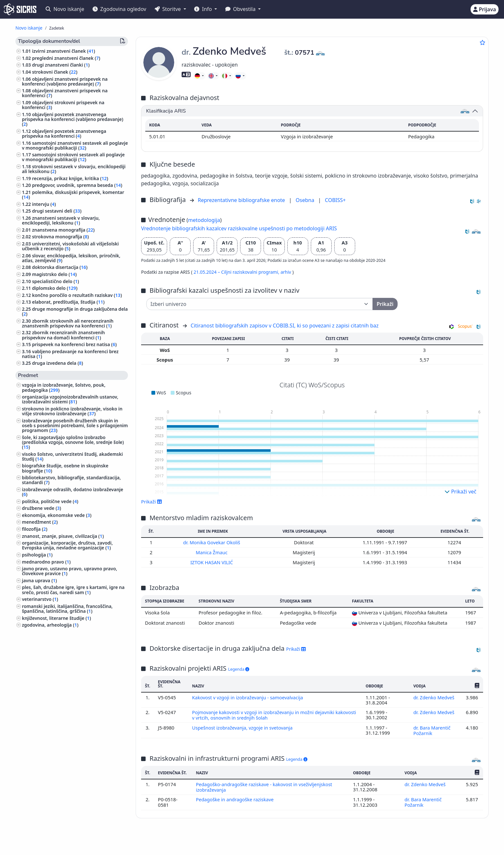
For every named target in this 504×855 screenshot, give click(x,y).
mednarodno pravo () (46, 562)
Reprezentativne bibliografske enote (242, 200)
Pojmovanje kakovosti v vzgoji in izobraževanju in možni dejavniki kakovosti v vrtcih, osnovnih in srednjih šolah (264, 714)
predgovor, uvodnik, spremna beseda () (77, 185)
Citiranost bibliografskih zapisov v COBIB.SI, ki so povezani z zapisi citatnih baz (285, 326)
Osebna (306, 200)
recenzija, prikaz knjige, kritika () (70, 178)
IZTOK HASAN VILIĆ (213, 562)
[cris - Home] (20, 9)
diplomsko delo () (55, 288)
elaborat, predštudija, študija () (68, 302)
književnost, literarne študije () (56, 618)
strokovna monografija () (60, 237)
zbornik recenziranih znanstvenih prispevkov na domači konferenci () (63, 335)
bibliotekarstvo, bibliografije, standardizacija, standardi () (71, 480)
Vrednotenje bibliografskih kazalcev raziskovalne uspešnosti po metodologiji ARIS (239, 228)
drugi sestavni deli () (57, 211)
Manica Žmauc (213, 552)
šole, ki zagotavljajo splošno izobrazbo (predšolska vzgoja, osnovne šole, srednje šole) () (73, 442)
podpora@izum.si (442, 840)
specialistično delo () (56, 281)
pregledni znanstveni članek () (66, 58)
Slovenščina (236, 840)
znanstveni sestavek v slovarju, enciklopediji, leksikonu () (61, 220)
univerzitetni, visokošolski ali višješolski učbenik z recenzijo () (70, 246)
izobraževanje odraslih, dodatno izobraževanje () (72, 492)
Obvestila (241, 9)
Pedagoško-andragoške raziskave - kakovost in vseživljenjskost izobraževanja (265, 785)
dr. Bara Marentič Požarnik (432, 729)
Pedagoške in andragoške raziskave (236, 797)
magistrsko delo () (54, 274)
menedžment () (40, 522)
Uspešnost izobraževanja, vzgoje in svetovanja (244, 726)
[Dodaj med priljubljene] (482, 42)
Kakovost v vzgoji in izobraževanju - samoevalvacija (249, 697)
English (273, 840)
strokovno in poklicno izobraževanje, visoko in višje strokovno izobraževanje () (72, 411)
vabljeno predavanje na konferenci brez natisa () (70, 354)
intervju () (44, 204)
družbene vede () (41, 508)
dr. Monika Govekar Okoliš (213, 542)
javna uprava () (39, 580)
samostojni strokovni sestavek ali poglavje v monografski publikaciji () (73, 157)
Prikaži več (460, 492)
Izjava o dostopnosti (94, 846)
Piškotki (61, 846)
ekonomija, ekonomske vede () (57, 515)
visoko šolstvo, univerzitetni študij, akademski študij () (72, 456)
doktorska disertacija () (60, 267)
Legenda (239, 669)
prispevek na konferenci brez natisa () (74, 344)
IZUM (57, 840)
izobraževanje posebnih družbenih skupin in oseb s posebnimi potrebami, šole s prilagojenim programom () (75, 425)
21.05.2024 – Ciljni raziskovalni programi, (237, 272)
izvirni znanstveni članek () (64, 51)
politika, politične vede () (50, 501)
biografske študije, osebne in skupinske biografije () (65, 468)
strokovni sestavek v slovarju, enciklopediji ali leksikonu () (74, 169)
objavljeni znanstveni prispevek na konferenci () (65, 93)
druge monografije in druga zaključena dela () (75, 311)
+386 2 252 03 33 (398, 840)
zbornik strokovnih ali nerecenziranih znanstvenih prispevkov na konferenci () (68, 323)
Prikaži (152, 501)
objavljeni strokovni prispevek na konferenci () (63, 105)
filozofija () (35, 529)
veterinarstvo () (40, 599)
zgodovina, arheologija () (50, 625)
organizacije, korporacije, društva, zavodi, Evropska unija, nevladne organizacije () (67, 545)
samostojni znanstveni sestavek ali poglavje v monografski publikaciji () (75, 145)
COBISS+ (335, 200)
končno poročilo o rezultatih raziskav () (77, 295)
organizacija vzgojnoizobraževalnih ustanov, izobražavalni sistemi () (70, 399)
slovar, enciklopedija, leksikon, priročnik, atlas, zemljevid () (71, 258)
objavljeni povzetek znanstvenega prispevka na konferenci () (64, 133)
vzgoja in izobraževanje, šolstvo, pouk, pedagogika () (64, 387)
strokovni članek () (55, 72)
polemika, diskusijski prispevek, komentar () (73, 195)
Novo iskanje (65, 9)
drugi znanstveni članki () (61, 65)
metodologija (204, 220)
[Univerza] (260, 304)
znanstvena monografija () (63, 230)
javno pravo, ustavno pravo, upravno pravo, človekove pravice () (69, 571)
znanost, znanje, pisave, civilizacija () (63, 536)
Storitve (168, 9)
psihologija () (37, 555)
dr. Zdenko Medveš (435, 697)
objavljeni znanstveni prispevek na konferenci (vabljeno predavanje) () (65, 81)
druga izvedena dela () (58, 363)
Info (204, 9)
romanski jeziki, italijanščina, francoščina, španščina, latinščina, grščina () (67, 609)
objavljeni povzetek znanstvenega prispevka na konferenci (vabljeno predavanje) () (72, 119)
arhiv (287, 272)
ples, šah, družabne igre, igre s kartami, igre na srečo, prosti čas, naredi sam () (73, 590)
